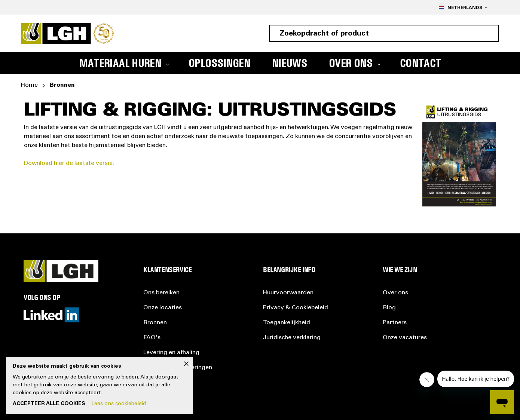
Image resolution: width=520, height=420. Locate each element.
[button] (463, 7)
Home (29, 85)
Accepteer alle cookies (49, 404)
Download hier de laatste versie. (69, 163)
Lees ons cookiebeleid (119, 404)
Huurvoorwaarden (288, 293)
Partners (395, 323)
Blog (389, 308)
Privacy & (296, 308)
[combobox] (384, 33)
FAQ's (152, 338)
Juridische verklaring (292, 338)
